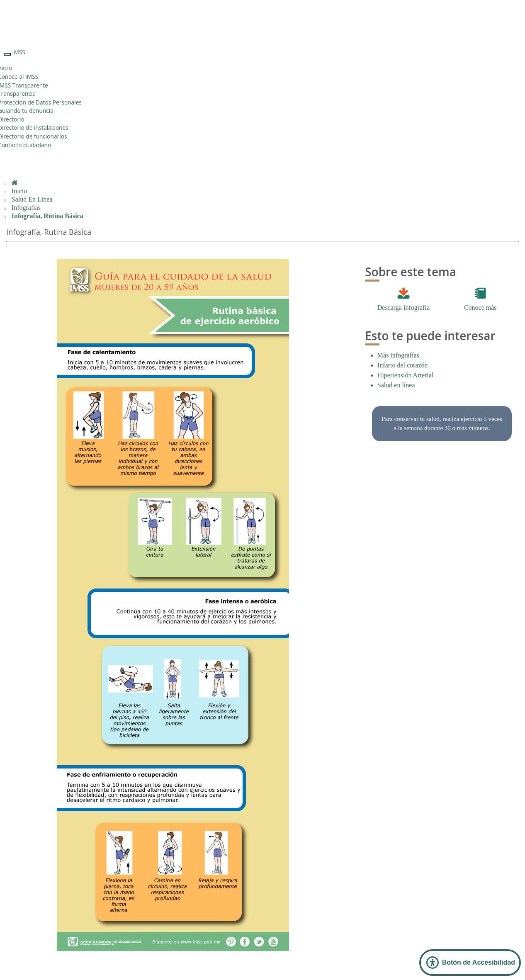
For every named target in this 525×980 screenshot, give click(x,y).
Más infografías (398, 355)
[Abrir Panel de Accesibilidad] (470, 963)
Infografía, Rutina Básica (47, 216)
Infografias (26, 208)
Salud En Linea (32, 199)
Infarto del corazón (403, 365)
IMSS (19, 52)
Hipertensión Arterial (406, 375)
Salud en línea (396, 385)
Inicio (19, 191)
